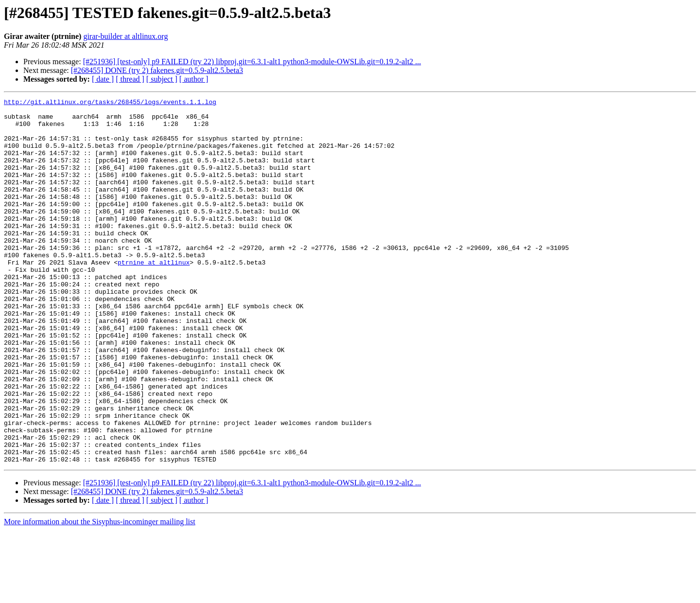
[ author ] (194, 79)
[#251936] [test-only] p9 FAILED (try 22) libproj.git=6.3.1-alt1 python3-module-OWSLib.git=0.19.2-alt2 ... (252, 62)
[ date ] (103, 79)
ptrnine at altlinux (154, 296)
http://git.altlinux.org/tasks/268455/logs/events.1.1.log (110, 103)
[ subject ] (162, 79)
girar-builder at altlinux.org (125, 36)
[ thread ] (130, 79)
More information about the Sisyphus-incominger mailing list (100, 594)
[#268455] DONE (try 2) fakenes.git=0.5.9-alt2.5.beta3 (157, 70)
